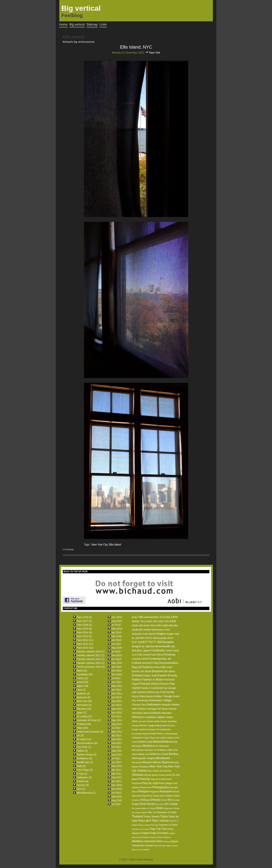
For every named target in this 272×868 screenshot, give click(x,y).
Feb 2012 (116, 743)
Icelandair (166, 713)
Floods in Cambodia (152, 688)
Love (149, 742)
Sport (162, 804)
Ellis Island (115, 545)
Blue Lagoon (144, 650)
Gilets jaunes (146, 696)
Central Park (149, 655)
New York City (99, 545)
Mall (175, 742)
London (141, 742)
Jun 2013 (116, 705)
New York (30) (84, 701)
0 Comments (68, 550)
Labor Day (149, 738)
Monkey (173, 754)
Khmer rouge (147, 725)
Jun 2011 (116, 762)
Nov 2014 (117, 674)
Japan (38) (82, 686)
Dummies (155, 667)
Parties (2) (82, 751)
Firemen (164, 684)
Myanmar (168, 762)
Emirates (137, 675)
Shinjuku (156, 800)
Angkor (161, 634)
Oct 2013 (116, 697)
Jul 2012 (116, 728)
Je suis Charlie (146, 721)
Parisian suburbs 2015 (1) (91, 659)
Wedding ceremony (144, 841)
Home (63, 24)
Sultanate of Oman (171, 808)
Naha (176, 763)
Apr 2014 (116, 690)
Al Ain (167, 630)
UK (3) (80, 735)
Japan (161, 717)
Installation (151, 717)
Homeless (137, 713)
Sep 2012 (117, 720)
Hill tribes (163, 709)
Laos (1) (81, 690)
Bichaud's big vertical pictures (79, 42)
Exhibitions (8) (84, 758)
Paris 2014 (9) (84, 632)
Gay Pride (160, 692)
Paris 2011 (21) (85, 644)
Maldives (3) (83, 693)
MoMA (153, 754)
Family (174, 675)
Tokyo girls (144, 821)
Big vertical (77, 24)
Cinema (136, 659)
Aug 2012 (117, 724)
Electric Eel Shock (141, 671)
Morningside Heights (144, 758)
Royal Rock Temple (150, 796)
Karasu (135, 726)
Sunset (144, 812)
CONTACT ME (71, 608)
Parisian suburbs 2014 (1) (91, 663)
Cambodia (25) (85, 674)
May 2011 (117, 766)
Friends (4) (83, 781)
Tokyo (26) (82, 728)
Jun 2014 (116, 682)
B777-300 (156, 642)
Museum (148, 762)
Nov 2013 (117, 693)
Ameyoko (137, 634)
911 (143, 621)
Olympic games (151, 775)
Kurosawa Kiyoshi (141, 734)
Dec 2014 (117, 671)
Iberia (147, 713)
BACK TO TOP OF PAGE (76, 572)
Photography (161, 787)
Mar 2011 (116, 774)
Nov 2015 (117, 655)
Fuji (165, 688)
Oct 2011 (116, 747)
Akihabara (157, 630)
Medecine (164, 746)
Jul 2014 (116, 678)
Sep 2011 (117, 751)
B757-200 (137, 642)
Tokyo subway (160, 821)
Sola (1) (81, 789)
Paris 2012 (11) (85, 640)
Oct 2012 (116, 716)
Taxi (150, 812)
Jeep (157, 721)
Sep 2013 (117, 701)
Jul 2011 (116, 758)
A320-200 (152, 621)
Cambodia (158, 650)
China (159, 655)
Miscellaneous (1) (86, 793)
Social (151, 804)
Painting (144, 779)
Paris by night (150, 783)
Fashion (137, 680)
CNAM (144, 659)
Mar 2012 (116, 739)
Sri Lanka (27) (84, 716)
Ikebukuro (138, 717)
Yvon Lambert (144, 850)
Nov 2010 (117, 789)
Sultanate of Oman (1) (89, 720)
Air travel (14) (84, 739)
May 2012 (117, 732)
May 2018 (117, 629)
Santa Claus (173, 796)
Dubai (146, 667)
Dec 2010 (117, 785)
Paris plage (166, 783)
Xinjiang (166, 841)
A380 (158, 625)
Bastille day (169, 646)
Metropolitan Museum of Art (145, 750)
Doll (139, 667)
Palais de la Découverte (161, 779)
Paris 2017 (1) (84, 621)
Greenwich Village (161, 700)
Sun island (136, 812)
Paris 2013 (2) (84, 636)
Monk (165, 754)
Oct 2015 (116, 659)
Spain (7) (82, 713)
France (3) (82, 678)
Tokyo (164, 816)
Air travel (145, 630)
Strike (159, 808)
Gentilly (170, 692)
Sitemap (92, 24)
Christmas (169, 655)
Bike (134, 650)
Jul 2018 (116, 625)
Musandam (137, 763)
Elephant (157, 671)
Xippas (174, 841)
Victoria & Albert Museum (160, 837)
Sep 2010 (117, 797)
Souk (157, 804)
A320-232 (163, 621)
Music (158, 762)
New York (155, 53)
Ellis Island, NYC (136, 47)
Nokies (156, 771)
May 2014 (117, 686)
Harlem (176, 705)
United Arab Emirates (155, 833)
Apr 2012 (116, 735)
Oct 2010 (116, 793)
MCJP (155, 746)
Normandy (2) (84, 705)
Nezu (150, 771)
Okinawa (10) (84, 709)
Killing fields (161, 726)
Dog (134, 667)
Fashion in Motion (153, 680)
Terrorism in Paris (166, 812)
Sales (163, 796)
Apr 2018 (116, 632)
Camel (168, 650)
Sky (170, 800)
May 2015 (117, 663)
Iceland (155, 713)
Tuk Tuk (161, 829)
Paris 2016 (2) (84, 625)
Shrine (164, 800)
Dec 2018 (117, 617)
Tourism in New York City (148, 825)
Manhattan (137, 746)
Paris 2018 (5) (84, 617)
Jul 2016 (116, 652)
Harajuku (166, 705)
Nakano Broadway (140, 767)
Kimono (171, 726)
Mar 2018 (116, 636)
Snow (143, 804)
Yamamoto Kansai (142, 845)
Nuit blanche (166, 771)
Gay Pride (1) (84, 747)
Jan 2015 (116, 667)
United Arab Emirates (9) (90, 732)
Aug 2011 (117, 755)
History (173, 709)
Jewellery (172, 721)
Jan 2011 (116, 781)
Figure (135, 684)
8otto (135, 617)
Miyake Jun (144, 754)
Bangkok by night (141, 646)
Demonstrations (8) (87, 743)
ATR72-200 (151, 638)
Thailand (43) (84, 724)
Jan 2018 (116, 640)
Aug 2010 (117, 800)
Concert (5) (83, 785)
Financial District (149, 684)
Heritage (152, 709)
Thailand (137, 816)
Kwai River (156, 733)
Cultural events (141, 663)
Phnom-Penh (146, 788)
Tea (154, 812)
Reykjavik (165, 791)
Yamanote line (159, 846)
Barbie (159, 646)
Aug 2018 (117, 621)
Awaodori (162, 638)
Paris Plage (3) (85, 770)
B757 (171, 638)
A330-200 (137, 625)
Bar (153, 646)
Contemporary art (160, 659)
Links (103, 24)
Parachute (136, 783)
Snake (135, 804)
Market (147, 746)
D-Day (155, 663)
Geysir (135, 696)
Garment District (146, 692)
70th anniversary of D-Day (154, 617)
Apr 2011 (116, 770)
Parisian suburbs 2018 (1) (91, 652)
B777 (146, 642)
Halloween (154, 705)
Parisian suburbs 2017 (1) (91, 655)
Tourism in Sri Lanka (140, 829)
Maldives (167, 742)
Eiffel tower (166, 667)
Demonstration (169, 663)
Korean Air (154, 729)
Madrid (157, 742)
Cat (140, 655)
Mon (159, 754)
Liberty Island (166, 738)
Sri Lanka (171, 804)
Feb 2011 (116, 777)
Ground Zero (139, 705)
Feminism (170, 680)
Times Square (152, 816)
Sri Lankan (136, 808)
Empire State (150, 675)
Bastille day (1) (85, 762)
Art (142, 638)
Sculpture (136, 800)
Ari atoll (136, 638)
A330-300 (149, 625)
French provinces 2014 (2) (91, 667)
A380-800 (167, 625)
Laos (157, 738)
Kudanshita (165, 729)
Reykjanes (154, 792)
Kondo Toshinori (140, 729)
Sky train (176, 800)
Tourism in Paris (168, 825)
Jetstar (163, 721)
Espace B (164, 675)
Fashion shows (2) (87, 755)
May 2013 (117, 709)
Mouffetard (163, 758)
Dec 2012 (117, 713)
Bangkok (168, 642)
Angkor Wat (173, 634)
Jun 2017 (116, 644)
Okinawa (137, 775)
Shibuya (145, 800)
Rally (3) (81, 766)
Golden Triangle (163, 696)
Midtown (164, 750)
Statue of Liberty (148, 808)
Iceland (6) (82, 682)
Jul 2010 (116, 804)
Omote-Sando (165, 775)
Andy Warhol (149, 634)
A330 (173, 621)
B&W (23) (82, 671)
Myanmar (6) (84, 697)
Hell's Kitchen (139, 709)
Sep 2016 (117, 648)
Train (153, 829)
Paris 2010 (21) (85, 648)
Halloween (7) (84, 777)
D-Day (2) (82, 774)
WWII (159, 841)
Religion (144, 791)
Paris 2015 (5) (84, 629)
